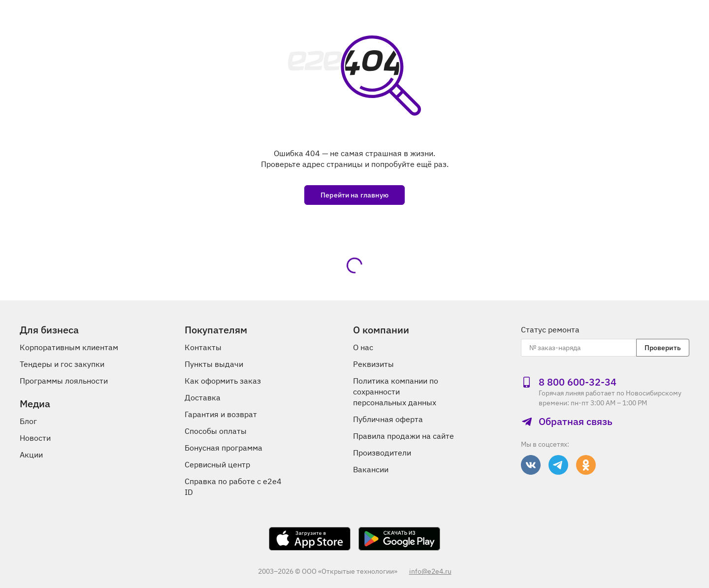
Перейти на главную (354, 195)
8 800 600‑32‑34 (569, 382)
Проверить (663, 348)
